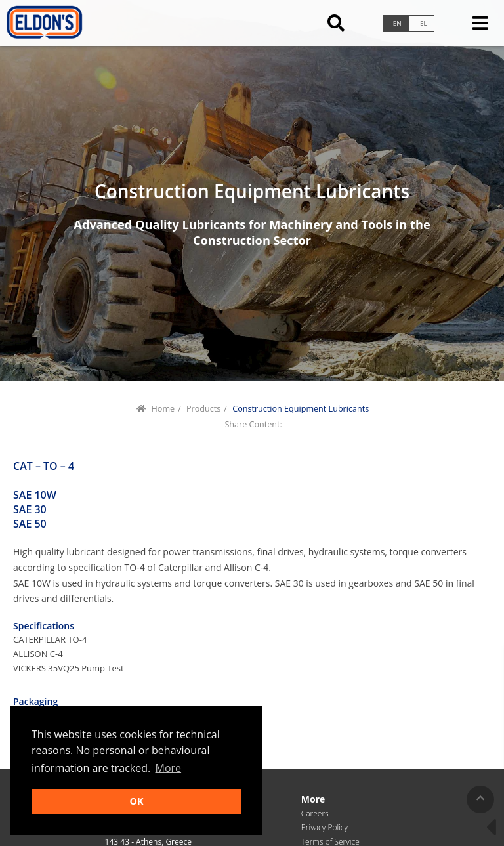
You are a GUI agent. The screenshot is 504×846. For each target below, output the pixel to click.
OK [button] (136, 801)
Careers (315, 814)
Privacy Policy (325, 827)
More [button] (169, 768)
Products (203, 409)
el (424, 23)
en (397, 23)
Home (163, 409)
